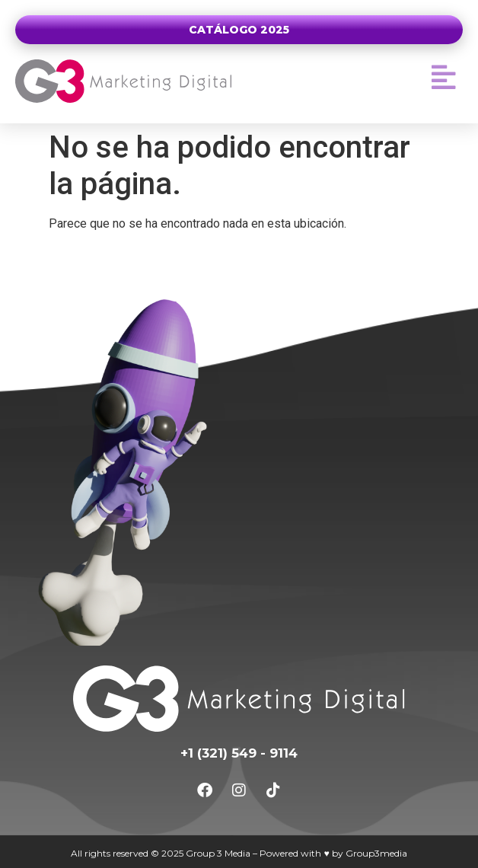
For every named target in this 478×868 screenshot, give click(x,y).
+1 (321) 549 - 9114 (239, 753)
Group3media (376, 853)
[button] (444, 78)
